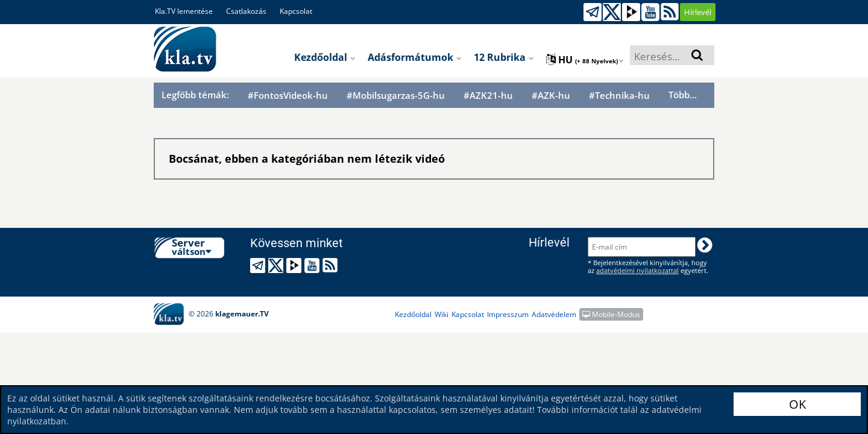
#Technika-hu (619, 96)
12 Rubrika (504, 57)
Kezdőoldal (325, 57)
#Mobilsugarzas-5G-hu (396, 96)
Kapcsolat (296, 11)
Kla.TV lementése (184, 11)
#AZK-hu (551, 96)
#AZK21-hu (488, 96)
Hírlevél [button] (698, 12)
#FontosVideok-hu (288, 96)
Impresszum (508, 314)
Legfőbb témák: (195, 95)
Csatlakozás (246, 11)
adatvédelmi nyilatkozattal (637, 270)
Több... (683, 95)
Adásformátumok (415, 57)
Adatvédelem (554, 314)
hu (585, 60)
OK (797, 404)
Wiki (442, 314)
